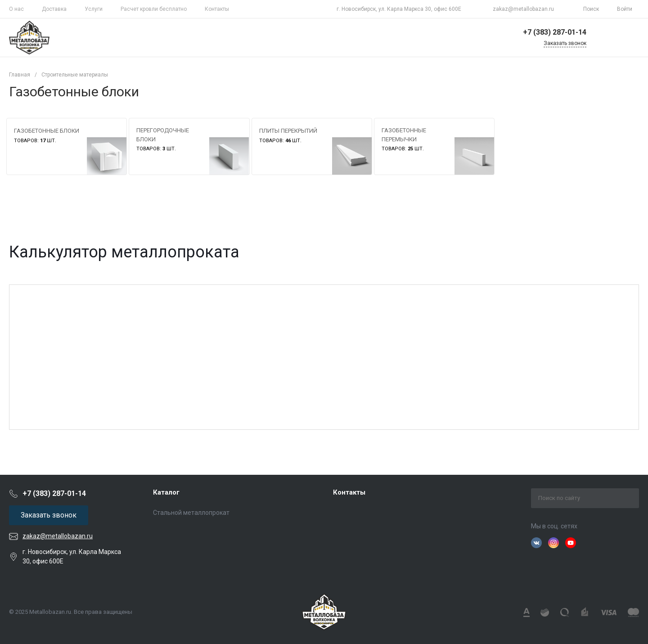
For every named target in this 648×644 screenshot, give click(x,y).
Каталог (166, 492)
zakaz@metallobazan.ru (523, 9)
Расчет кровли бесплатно (154, 9)
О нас (16, 9)
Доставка (54, 9)
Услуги (94, 9)
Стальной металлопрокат (191, 513)
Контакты (217, 9)
